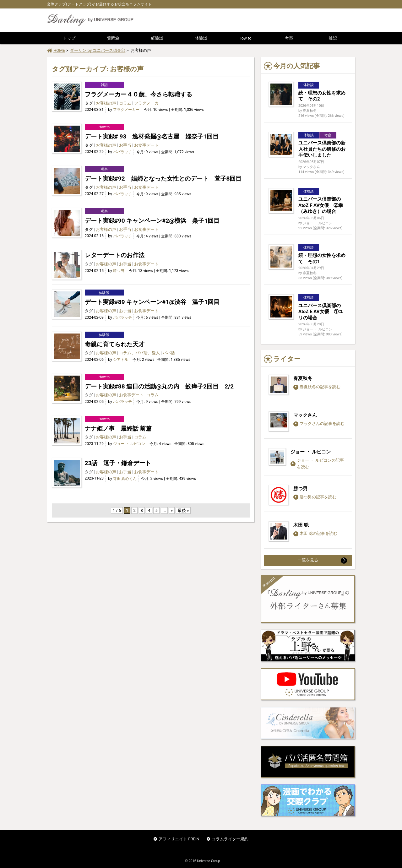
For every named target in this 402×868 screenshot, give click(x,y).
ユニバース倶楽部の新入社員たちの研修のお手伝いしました (322, 149)
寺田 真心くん (125, 479)
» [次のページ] (172, 510)
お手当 (125, 145)
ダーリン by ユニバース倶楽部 (98, 50)
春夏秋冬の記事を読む (317, 387)
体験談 (201, 38)
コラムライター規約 (230, 839)
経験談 (157, 38)
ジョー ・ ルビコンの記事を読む (317, 464)
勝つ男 (119, 271)
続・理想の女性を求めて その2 (322, 96)
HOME (56, 50)
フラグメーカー (148, 103)
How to (245, 38)
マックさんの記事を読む (319, 424)
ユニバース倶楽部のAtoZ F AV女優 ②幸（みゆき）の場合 (321, 205)
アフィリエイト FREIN (179, 839)
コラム (125, 103)
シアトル (121, 360)
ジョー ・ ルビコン (129, 444)
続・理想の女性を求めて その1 (322, 258)
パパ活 (169, 353)
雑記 (333, 38)
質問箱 (113, 38)
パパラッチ (122, 152)
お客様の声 (106, 103)
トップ (69, 38)
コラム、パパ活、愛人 (139, 353)
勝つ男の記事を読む (315, 497)
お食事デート (146, 145)
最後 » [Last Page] (183, 510)
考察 (289, 38)
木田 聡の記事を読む (315, 534)
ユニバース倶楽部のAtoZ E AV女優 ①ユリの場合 (321, 312)
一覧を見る (323, 561)
